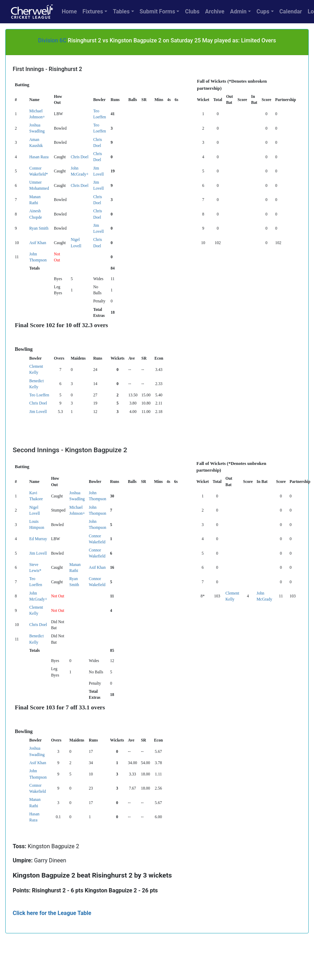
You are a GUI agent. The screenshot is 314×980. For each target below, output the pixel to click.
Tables (121, 11)
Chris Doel (79, 157)
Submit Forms (158, 11)
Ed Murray (38, 539)
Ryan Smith (39, 228)
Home (69, 11)
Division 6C (52, 40)
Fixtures (93, 11)
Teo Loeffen (39, 395)
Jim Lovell (38, 412)
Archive (215, 11)
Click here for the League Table (52, 913)
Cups (263, 11)
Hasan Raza (39, 157)
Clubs (192, 11)
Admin (238, 11)
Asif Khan (38, 243)
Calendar (291, 11)
